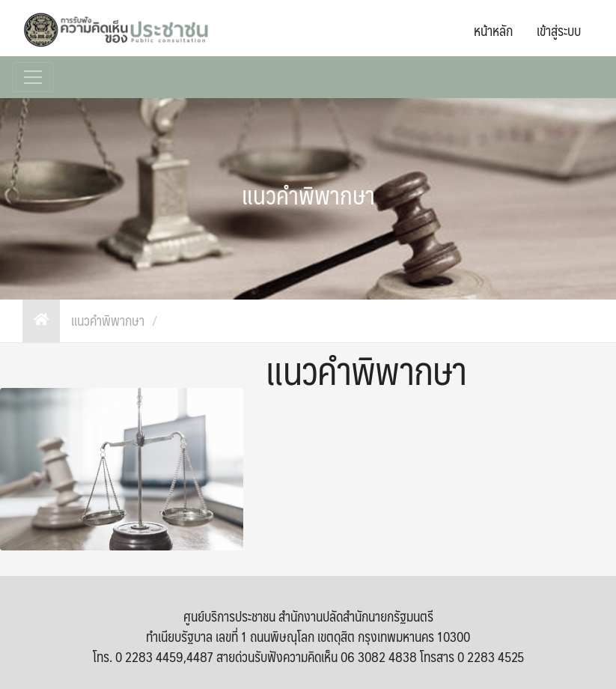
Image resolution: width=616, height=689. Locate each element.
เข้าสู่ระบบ (559, 30)
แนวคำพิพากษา (108, 321)
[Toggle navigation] (33, 77)
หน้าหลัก (493, 30)
